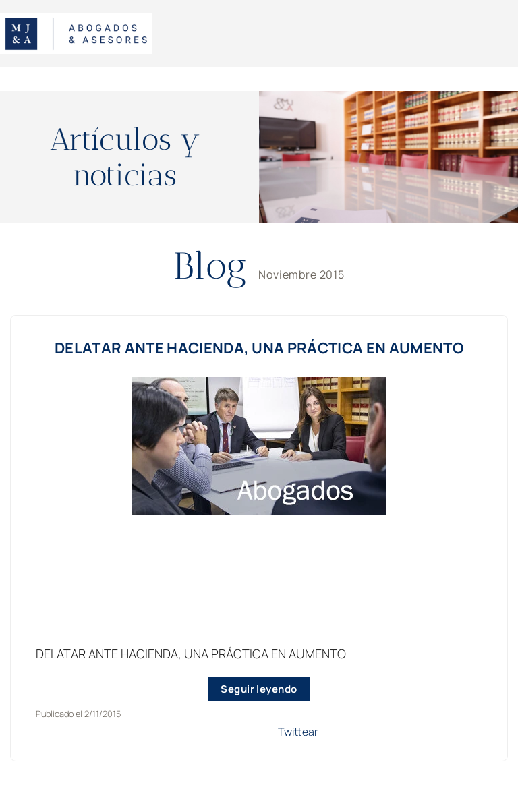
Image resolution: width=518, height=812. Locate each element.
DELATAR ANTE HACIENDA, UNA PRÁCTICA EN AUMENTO (259, 348)
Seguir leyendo (259, 689)
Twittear (298, 732)
